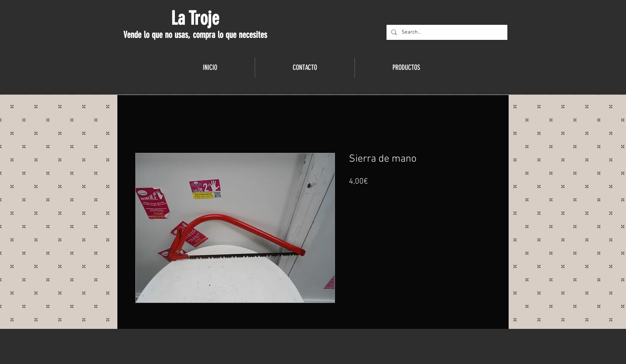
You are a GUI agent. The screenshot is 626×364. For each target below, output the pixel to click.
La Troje (195, 18)
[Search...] (446, 32)
